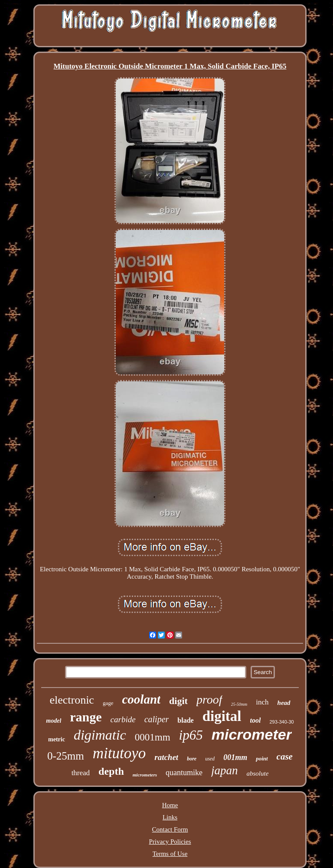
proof (209, 699)
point (262, 758)
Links (170, 817)
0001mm (153, 737)
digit (178, 701)
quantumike (184, 773)
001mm (235, 757)
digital (222, 716)
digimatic (100, 735)
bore (192, 759)
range (86, 717)
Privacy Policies (170, 842)
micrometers (145, 775)
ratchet (166, 757)
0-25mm (66, 756)
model (54, 721)
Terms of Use (170, 854)
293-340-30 (281, 722)
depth (111, 771)
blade (185, 720)
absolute (258, 773)
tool (256, 720)
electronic (72, 700)
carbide (123, 719)
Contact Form (170, 829)
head (284, 703)
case (285, 757)
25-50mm (239, 704)
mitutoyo (119, 753)
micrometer (252, 734)
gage (108, 703)
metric (57, 739)
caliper (157, 719)
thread (81, 773)
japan (225, 770)
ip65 (191, 735)
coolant (141, 699)
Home (170, 805)
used (210, 759)
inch (262, 702)
